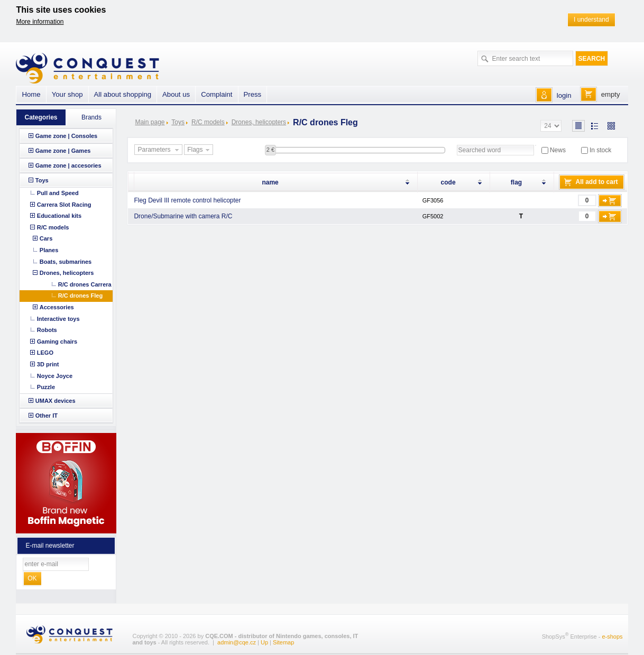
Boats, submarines (66, 262)
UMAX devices (56, 401)
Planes (49, 250)
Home (31, 94)
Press (253, 94)
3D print (48, 364)
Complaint (217, 94)
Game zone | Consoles (66, 136)
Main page (150, 122)
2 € (270, 150)
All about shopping (123, 94)
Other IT (47, 416)
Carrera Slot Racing (64, 205)
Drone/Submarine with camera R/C (183, 216)
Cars (46, 238)
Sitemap (283, 642)
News (558, 150)
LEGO (45, 353)
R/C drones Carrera (85, 284)
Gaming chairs (57, 342)
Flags (199, 150)
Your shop (67, 94)
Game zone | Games (63, 151)
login (564, 95)
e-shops (612, 636)
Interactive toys (58, 319)
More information (40, 22)
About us (176, 94)
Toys (178, 122)
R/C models (208, 122)
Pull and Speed (58, 193)
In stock (600, 150)
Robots (47, 330)
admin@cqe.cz (237, 642)
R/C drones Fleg (80, 296)
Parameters (159, 150)
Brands (91, 117)
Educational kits (59, 216)
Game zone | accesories (68, 165)
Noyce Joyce (55, 376)
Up (264, 642)
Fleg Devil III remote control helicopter (187, 200)
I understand (591, 20)
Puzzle (46, 387)
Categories (41, 117)
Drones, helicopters (259, 122)
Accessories (57, 307)
